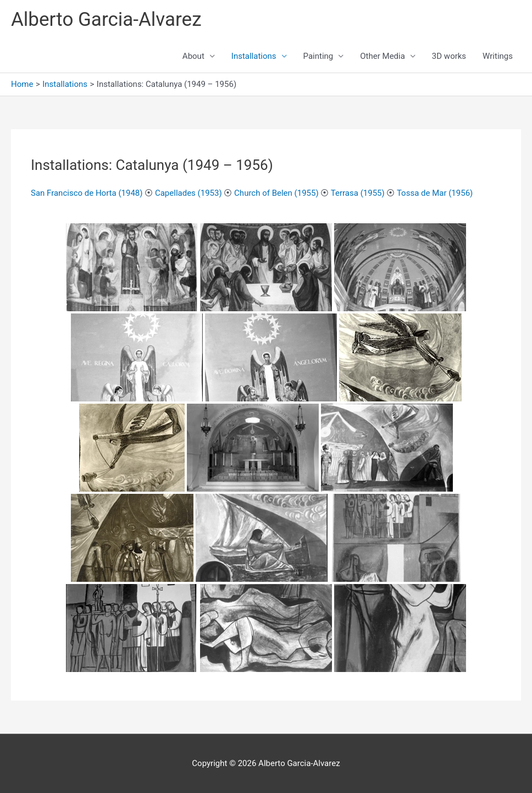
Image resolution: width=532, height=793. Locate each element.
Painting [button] (318, 56)
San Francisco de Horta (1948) (87, 193)
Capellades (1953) (189, 193)
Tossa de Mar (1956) (435, 193)
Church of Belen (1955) (276, 193)
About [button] (193, 56)
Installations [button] (254, 56)
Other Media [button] (383, 56)
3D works (449, 56)
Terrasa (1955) (358, 193)
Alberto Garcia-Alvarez (106, 20)
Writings (498, 56)
